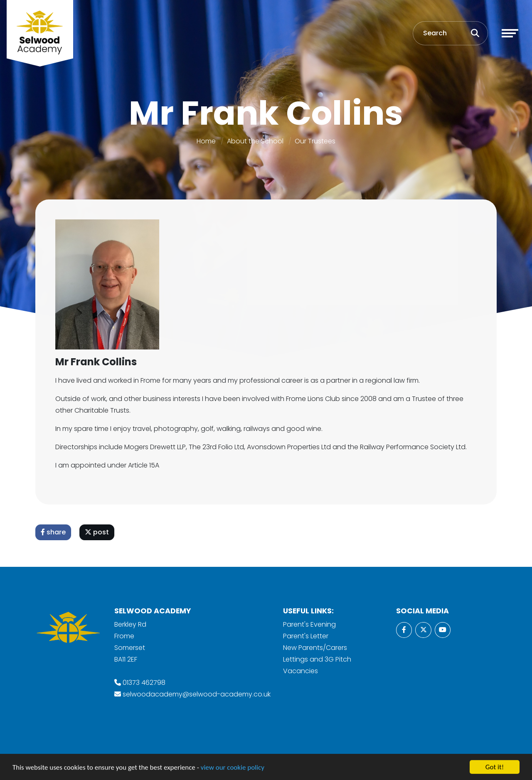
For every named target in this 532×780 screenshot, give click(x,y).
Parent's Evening (309, 624)
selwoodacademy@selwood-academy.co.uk (197, 694)
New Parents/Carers (315, 648)
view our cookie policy (233, 768)
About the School (255, 141)
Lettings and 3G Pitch (317, 659)
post (97, 532)
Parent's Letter (306, 636)
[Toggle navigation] (510, 33)
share (54, 532)
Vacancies (300, 671)
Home (206, 141)
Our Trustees (315, 141)
